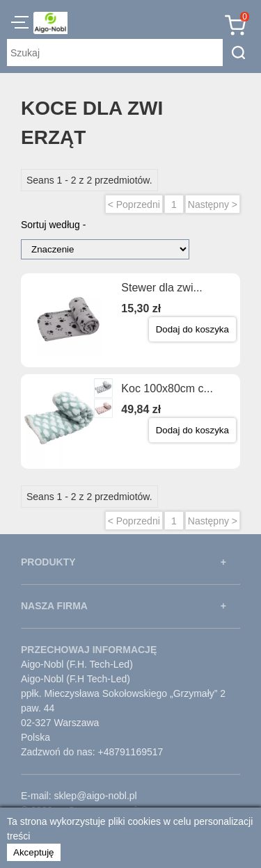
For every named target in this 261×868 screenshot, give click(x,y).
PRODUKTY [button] (48, 562)
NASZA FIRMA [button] (54, 606)
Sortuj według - (53, 225)
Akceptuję (34, 852)
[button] (20, 24)
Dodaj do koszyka (192, 329)
